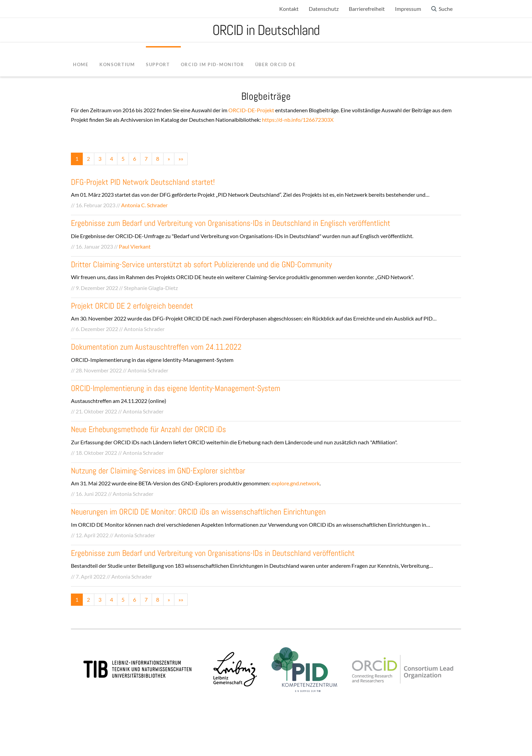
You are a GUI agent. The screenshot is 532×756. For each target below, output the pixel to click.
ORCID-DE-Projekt (251, 110)
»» (181, 159)
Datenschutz (324, 9)
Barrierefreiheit (367, 9)
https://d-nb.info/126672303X (298, 120)
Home (81, 64)
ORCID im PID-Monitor (213, 64)
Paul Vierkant (135, 246)
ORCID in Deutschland (266, 30)
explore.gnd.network (296, 483)
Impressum (408, 9)
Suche (446, 9)
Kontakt (289, 9)
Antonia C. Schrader (144, 205)
